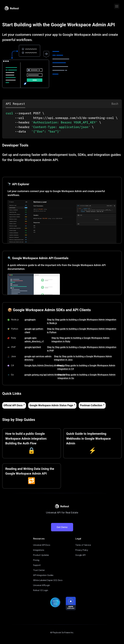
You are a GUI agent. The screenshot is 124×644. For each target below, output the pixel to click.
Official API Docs (13, 405)
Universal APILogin (41, 585)
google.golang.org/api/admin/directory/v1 (46, 375)
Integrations (39, 550)
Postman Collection (91, 405)
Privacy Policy (82, 550)
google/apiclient (33, 347)
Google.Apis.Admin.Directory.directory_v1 (45, 365)
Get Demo (62, 527)
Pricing (36, 560)
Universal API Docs (42, 545)
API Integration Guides (43, 575)
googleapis (30, 320)
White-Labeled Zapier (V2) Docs (48, 580)
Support (37, 565)
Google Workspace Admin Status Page (51, 405)
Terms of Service (83, 545)
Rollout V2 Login (41, 590)
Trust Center (39, 570)
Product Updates (41, 555)
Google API (80, 555)
